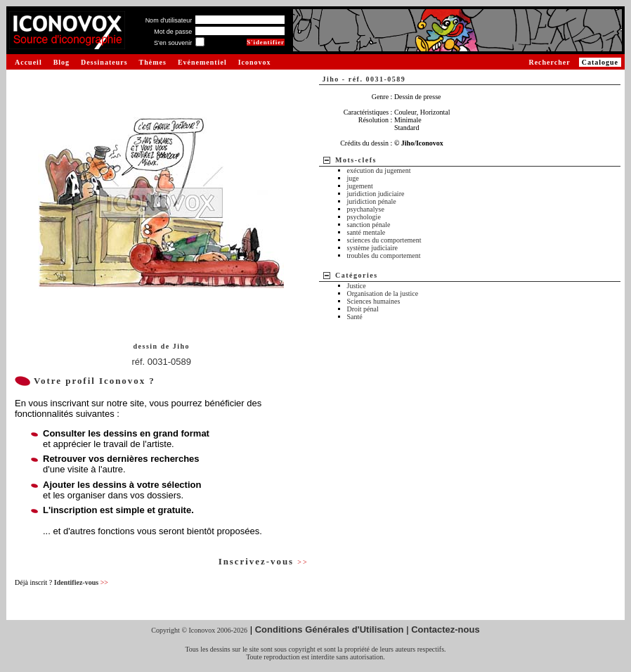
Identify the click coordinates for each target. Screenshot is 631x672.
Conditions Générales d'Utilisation (330, 629)
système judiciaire (372, 248)
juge (353, 178)
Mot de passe (173, 32)
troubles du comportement (384, 256)
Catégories (357, 275)
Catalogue (600, 62)
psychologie (364, 217)
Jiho (181, 346)
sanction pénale (369, 225)
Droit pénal (363, 309)
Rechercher (549, 62)
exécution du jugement (379, 170)
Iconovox (255, 62)
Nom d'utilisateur (169, 20)
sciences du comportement (384, 240)
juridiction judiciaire (376, 194)
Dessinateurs (104, 62)
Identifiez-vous (81, 582)
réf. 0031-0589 (161, 362)
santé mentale (366, 232)
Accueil (28, 62)
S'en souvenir (173, 43)
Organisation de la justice (383, 293)
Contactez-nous (445, 629)
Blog (61, 62)
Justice (357, 286)
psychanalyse (366, 209)
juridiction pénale (372, 201)
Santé (355, 317)
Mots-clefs (356, 160)
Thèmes (153, 62)
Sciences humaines (374, 301)
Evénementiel (202, 62)
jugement (360, 186)
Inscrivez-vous (264, 561)
